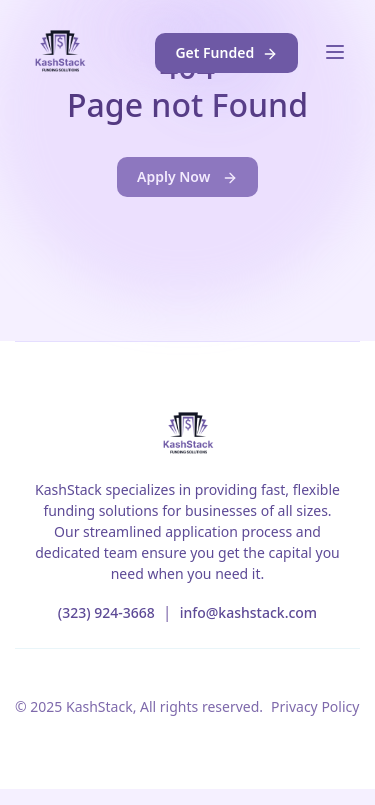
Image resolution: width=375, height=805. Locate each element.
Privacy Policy (315, 706)
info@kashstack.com (248, 612)
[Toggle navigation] (335, 52)
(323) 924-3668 (106, 612)
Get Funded (226, 52)
